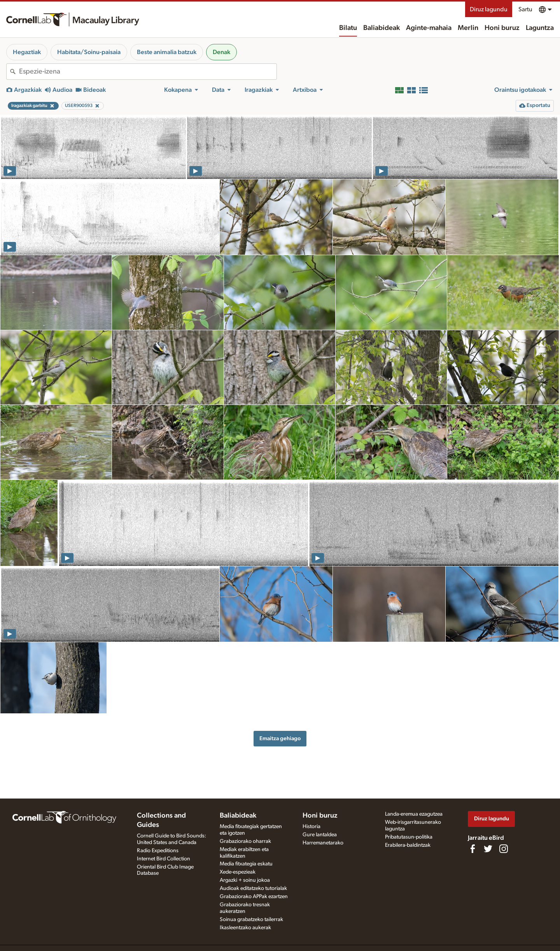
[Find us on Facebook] (472, 849)
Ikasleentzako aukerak (245, 928)
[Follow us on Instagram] (504, 849)
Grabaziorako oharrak (245, 841)
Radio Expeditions (158, 851)
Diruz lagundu (489, 9)
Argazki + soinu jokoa (245, 880)
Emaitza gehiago (280, 738)
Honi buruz (502, 28)
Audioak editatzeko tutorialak (253, 888)
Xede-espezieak (238, 872)
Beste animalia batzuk (167, 52)
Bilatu (348, 28)
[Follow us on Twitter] (488, 849)
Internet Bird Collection (164, 859)
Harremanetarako (323, 843)
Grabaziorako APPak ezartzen (254, 897)
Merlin (468, 28)
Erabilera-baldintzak (408, 845)
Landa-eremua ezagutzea (414, 814)
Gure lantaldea (320, 835)
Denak (221, 52)
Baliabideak (381, 28)
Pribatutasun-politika (409, 837)
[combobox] (148, 72)
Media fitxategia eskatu (246, 864)
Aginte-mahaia (429, 28)
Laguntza (540, 28)
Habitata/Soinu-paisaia (89, 52)
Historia (311, 827)
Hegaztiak (27, 52)
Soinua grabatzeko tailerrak (251, 919)
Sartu (525, 9)
